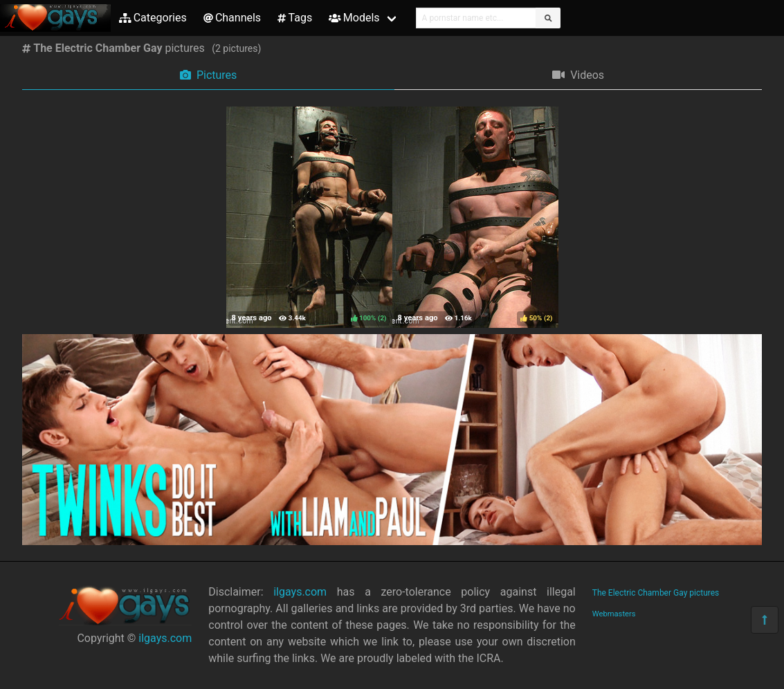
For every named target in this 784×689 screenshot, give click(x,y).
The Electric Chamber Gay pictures (656, 593)
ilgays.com (165, 638)
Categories (153, 18)
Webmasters (614, 614)
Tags (295, 18)
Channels (232, 18)
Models (354, 18)
